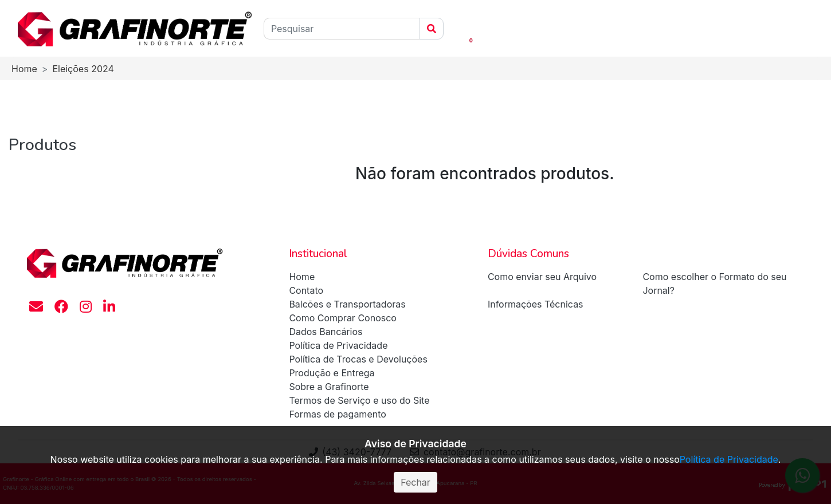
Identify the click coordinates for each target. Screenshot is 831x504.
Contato (306, 290)
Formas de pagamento (337, 414)
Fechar (415, 482)
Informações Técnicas (536, 304)
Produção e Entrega (332, 373)
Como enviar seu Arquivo (542, 277)
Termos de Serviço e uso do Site (359, 400)
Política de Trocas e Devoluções (358, 359)
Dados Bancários (326, 332)
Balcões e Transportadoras (347, 304)
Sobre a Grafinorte (329, 387)
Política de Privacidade (338, 345)
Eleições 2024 (83, 69)
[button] (453, 29)
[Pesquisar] (342, 29)
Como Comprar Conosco (343, 318)
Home (24, 69)
